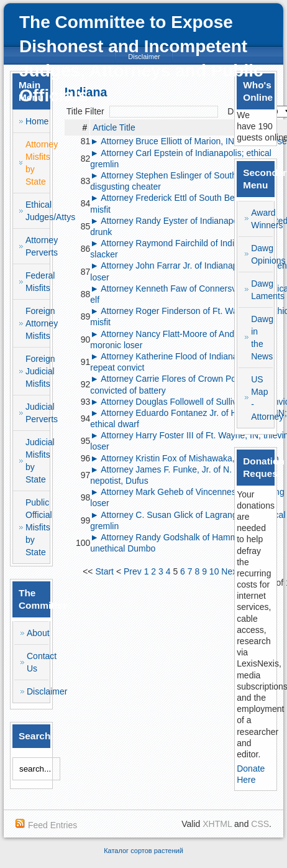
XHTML (217, 824)
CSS (260, 824)
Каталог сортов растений (143, 851)
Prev (133, 571)
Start (104, 571)
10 (214, 571)
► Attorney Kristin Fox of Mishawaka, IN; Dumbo (184, 458)
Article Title (114, 127)
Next (230, 571)
